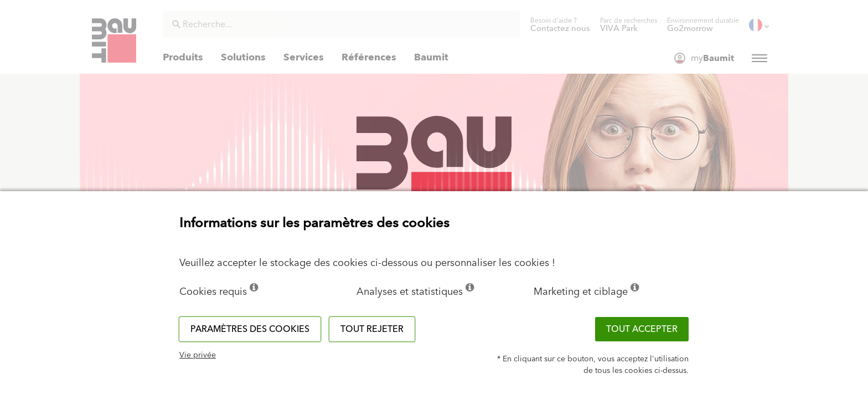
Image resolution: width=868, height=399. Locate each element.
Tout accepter (642, 329)
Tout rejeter (372, 329)
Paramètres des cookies (250, 329)
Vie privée (198, 355)
